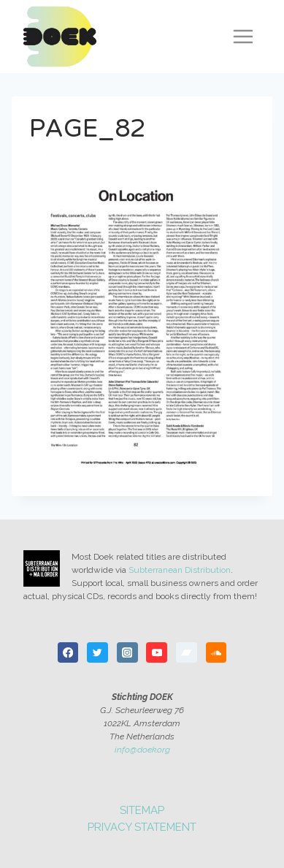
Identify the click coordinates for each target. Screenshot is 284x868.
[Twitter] (97, 653)
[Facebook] (68, 653)
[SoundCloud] (216, 653)
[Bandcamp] (187, 653)
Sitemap (142, 810)
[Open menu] (243, 36)
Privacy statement (142, 827)
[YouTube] (157, 653)
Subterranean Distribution (180, 570)
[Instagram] (127, 653)
